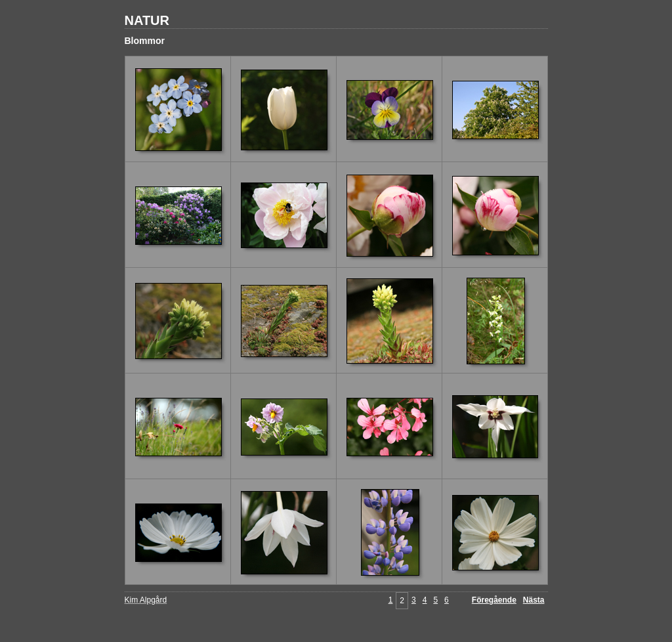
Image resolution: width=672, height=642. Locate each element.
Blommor (145, 41)
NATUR (147, 20)
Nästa (534, 600)
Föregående (494, 600)
